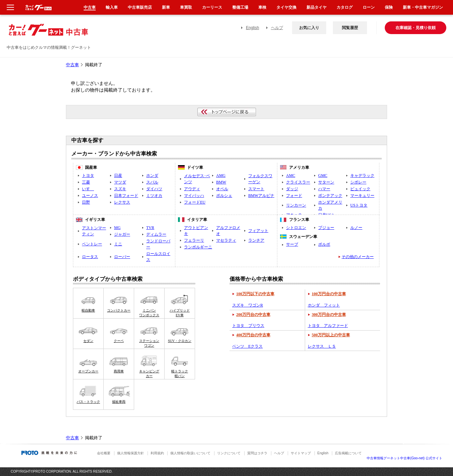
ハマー (324, 189)
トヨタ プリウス (248, 326)
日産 (118, 175)
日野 (86, 202)
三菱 (86, 182)
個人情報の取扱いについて (190, 453)
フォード (294, 196)
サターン (326, 182)
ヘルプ (277, 28)
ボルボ (324, 244)
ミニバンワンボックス (149, 313)
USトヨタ (359, 205)
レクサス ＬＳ (322, 346)
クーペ (119, 341)
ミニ (118, 244)
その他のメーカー (358, 257)
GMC (323, 175)
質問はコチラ (257, 453)
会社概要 (104, 453)
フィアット (258, 231)
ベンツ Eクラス (247, 346)
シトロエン (296, 228)
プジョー (326, 228)
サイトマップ (301, 453)
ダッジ (292, 189)
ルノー (356, 228)
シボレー (358, 182)
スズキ (120, 189)
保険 (389, 7)
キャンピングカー (149, 374)
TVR (150, 228)
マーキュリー (362, 196)
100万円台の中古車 (329, 294)
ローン (369, 7)
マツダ (120, 182)
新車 (166, 7)
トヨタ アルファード (328, 326)
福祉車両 (119, 402)
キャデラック (362, 175)
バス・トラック (88, 402)
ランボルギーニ (198, 247)
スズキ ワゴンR (248, 305)
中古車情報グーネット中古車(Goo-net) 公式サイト (404, 458)
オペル (222, 189)
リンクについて (229, 453)
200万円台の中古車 (253, 315)
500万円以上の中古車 (331, 335)
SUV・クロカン (180, 341)
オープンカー (88, 371)
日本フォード (126, 196)
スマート (256, 189)
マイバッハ (194, 196)
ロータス (90, 257)
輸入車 (112, 7)
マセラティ (226, 240)
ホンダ (152, 175)
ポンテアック (330, 196)
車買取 (186, 7)
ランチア (256, 240)
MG (117, 228)
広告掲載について (348, 453)
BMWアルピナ (261, 196)
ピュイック (360, 189)
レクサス (122, 202)
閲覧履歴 (350, 28)
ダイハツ (154, 189)
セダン (88, 341)
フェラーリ (194, 240)
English (252, 28)
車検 (262, 7)
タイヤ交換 (286, 7)
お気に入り (309, 28)
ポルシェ (224, 196)
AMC (291, 175)
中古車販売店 (140, 7)
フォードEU (195, 202)
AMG (221, 175)
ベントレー (92, 244)
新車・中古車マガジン (423, 7)
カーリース (212, 7)
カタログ (345, 7)
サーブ (292, 244)
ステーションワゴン (149, 343)
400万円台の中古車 (253, 335)
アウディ (192, 189)
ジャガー (122, 234)
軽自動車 (88, 310)
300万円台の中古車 (329, 315)
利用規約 (157, 453)
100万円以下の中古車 (255, 294)
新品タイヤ (316, 7)
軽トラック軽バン (180, 374)
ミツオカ (154, 196)
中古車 (72, 65)
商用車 (119, 371)
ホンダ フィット (324, 305)
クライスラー (298, 182)
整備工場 (240, 7)
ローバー (122, 257)
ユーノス (90, 196)
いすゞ (88, 189)
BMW (221, 182)
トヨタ (88, 175)
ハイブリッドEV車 (180, 313)
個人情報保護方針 (130, 453)
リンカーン (296, 205)
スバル (152, 182)
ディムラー (156, 234)
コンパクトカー (119, 310)
